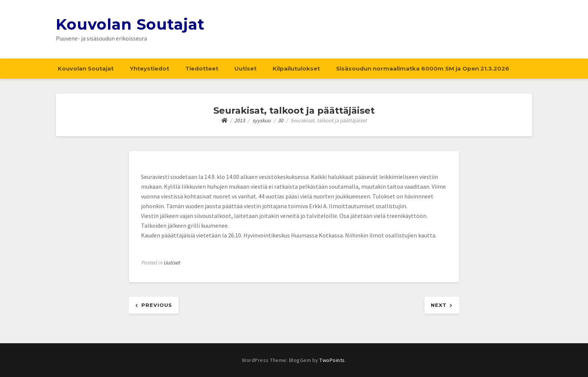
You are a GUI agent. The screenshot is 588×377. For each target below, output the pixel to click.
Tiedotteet (202, 68)
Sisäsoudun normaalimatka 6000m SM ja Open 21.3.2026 (423, 68)
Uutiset (245, 68)
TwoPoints (332, 360)
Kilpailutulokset (296, 68)
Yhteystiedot (149, 68)
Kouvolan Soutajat (130, 24)
